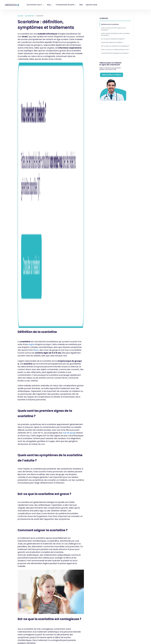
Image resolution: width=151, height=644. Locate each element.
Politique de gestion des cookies (15, 611)
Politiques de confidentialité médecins (17, 606)
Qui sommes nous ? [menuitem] (9, 565)
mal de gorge (69, 185)
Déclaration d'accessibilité (12, 629)
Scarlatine (29, 542)
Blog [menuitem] (136, 565)
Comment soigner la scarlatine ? (112, 42)
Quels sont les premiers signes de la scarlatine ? (113, 29)
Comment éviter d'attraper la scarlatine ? (115, 53)
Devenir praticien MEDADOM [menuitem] (34, 565)
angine (31, 97)
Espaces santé (91, 5)
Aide (81, 5)
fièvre (36, 102)
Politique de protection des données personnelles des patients (27, 602)
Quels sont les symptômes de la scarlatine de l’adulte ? (115, 34)
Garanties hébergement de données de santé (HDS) (23, 615)
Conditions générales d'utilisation (15, 597)
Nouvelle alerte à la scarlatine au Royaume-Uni (41, 537)
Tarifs (4, 633)
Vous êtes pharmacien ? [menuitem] (61, 565)
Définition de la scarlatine (110, 24)
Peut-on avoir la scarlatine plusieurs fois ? (115, 50)
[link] (12, 5)
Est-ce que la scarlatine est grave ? (113, 39)
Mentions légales (8, 624)
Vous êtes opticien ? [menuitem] (85, 565)
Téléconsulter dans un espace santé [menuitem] (114, 565)
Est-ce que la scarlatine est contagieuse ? (115, 46)
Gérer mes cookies (9, 620)
